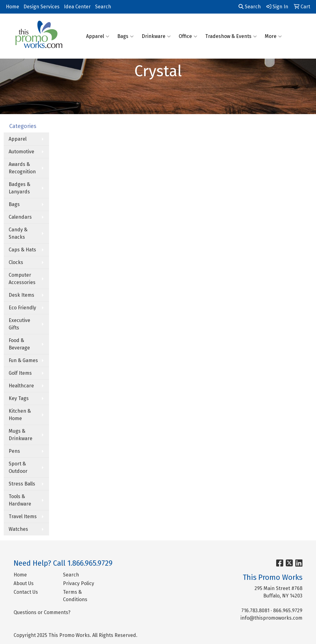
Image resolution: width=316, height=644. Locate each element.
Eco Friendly (22, 308)
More (273, 36)
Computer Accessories (22, 279)
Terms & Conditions (75, 596)
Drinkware (156, 36)
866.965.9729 (288, 611)
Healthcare (21, 386)
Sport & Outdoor (18, 467)
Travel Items (23, 516)
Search (103, 7)
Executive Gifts (19, 324)
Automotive (21, 152)
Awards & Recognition (22, 168)
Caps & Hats (22, 250)
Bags (125, 36)
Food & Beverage (19, 344)
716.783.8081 (255, 611)
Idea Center (77, 7)
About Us (24, 583)
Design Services (42, 7)
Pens (14, 451)
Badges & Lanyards (19, 188)
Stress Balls (22, 484)
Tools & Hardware (20, 500)
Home (12, 7)
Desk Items (21, 295)
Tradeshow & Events (231, 36)
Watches (18, 529)
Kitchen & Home (20, 415)
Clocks (16, 262)
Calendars (20, 217)
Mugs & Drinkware (21, 435)
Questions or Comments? (42, 612)
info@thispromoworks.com (271, 618)
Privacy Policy (79, 583)
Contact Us (26, 592)
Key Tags (19, 398)
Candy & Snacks (18, 233)
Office (188, 36)
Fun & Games (23, 360)
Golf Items (20, 373)
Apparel (98, 36)
